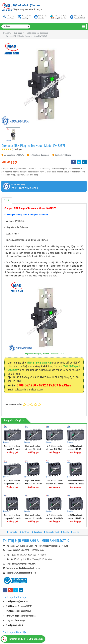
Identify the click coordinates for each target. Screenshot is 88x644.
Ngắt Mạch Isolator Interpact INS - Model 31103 (55, 518)
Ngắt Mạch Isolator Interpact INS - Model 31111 (76, 484)
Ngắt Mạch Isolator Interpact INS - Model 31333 (55, 449)
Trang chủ (12, 532)
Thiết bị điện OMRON (14, 625)
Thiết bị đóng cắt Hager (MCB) (18, 611)
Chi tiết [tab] (7, 200)
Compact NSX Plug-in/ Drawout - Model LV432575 (44, 354)
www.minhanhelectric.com (25, 573)
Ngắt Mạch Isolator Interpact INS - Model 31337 (12, 449)
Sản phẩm (37, 532)
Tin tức (65, 532)
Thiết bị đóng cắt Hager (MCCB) (19, 606)
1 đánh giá (17, 149)
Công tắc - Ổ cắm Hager (16, 621)
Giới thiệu (24, 532)
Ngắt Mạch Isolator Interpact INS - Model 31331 (76, 449)
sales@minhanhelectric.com (24, 564)
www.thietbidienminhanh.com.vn (27, 568)
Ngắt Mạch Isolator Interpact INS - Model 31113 (55, 484)
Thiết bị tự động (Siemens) (17, 601)
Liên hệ (75, 532)
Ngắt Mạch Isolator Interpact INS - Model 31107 (33, 518)
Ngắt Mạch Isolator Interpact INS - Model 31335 (33, 449)
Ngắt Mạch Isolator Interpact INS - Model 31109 (12, 518)
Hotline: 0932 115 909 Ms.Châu (22, 639)
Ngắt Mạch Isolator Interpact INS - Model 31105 (76, 518)
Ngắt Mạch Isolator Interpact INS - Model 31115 (33, 484)
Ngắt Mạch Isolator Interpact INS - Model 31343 (12, 484)
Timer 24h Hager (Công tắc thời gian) (21, 616)
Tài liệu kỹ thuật (51, 532)
